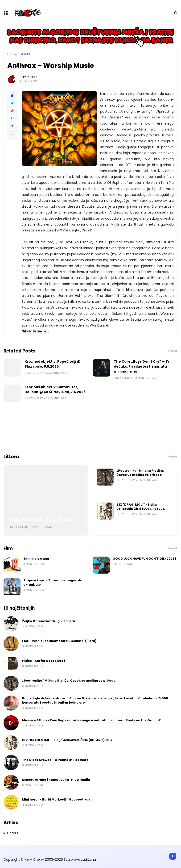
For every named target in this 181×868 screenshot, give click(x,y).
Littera (16, 512)
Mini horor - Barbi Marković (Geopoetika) (56, 799)
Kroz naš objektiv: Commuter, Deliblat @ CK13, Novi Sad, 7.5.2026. (56, 389)
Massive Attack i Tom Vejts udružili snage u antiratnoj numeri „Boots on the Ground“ (92, 720)
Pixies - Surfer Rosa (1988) (44, 661)
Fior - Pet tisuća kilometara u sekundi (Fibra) (59, 641)
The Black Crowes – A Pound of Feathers (55, 760)
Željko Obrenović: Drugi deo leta (42, 520)
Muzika (26, 54)
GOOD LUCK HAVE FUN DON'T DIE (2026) (144, 559)
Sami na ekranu (36, 559)
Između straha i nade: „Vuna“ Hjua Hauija (56, 780)
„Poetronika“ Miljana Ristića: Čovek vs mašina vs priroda (140, 473)
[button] (12, 134)
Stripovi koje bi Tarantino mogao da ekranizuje (53, 582)
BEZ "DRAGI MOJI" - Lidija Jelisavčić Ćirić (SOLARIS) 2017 (141, 507)
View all (173, 351)
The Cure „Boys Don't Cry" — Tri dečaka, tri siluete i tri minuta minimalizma (142, 366)
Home (12, 54)
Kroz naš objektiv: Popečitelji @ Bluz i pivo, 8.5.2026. (52, 364)
